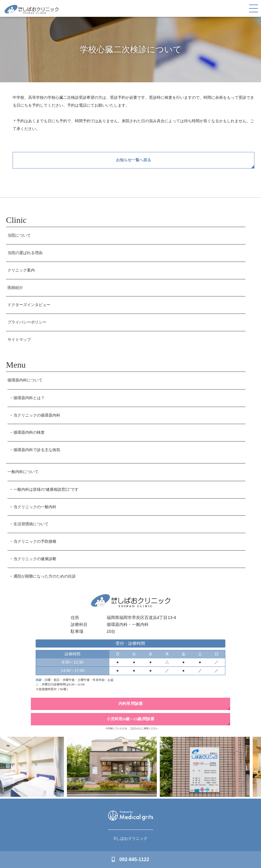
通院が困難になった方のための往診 (45, 576)
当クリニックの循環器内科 (37, 415)
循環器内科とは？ (29, 398)
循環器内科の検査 (29, 432)
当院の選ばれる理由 (25, 253)
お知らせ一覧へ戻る (133, 160)
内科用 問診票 (130, 704)
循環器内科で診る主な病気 (37, 450)
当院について (19, 235)
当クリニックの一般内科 (35, 507)
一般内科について (23, 472)
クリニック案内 (21, 270)
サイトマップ (19, 340)
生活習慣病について (31, 524)
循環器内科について (25, 380)
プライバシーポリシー (27, 322)
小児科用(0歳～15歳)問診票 (130, 719)
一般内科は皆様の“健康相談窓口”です (46, 489)
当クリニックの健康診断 (35, 559)
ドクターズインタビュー (29, 305)
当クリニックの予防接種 (35, 541)
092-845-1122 (130, 859)
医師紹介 (15, 288)
